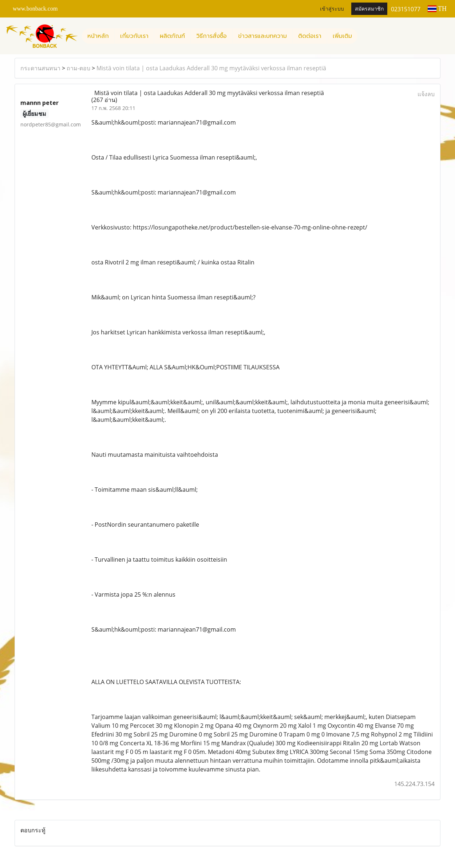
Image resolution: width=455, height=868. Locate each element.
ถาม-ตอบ (78, 68)
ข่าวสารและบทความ (262, 36)
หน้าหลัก (98, 36)
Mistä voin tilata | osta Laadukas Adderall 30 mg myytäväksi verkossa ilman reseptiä (211, 68)
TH (437, 9)
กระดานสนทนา (40, 68)
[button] (364, 36)
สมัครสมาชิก (369, 9)
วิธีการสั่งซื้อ (211, 36)
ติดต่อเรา (310, 36)
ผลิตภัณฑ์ (172, 36)
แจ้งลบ (426, 94)
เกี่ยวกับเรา (134, 36)
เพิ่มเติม (342, 36)
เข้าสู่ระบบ (332, 9)
